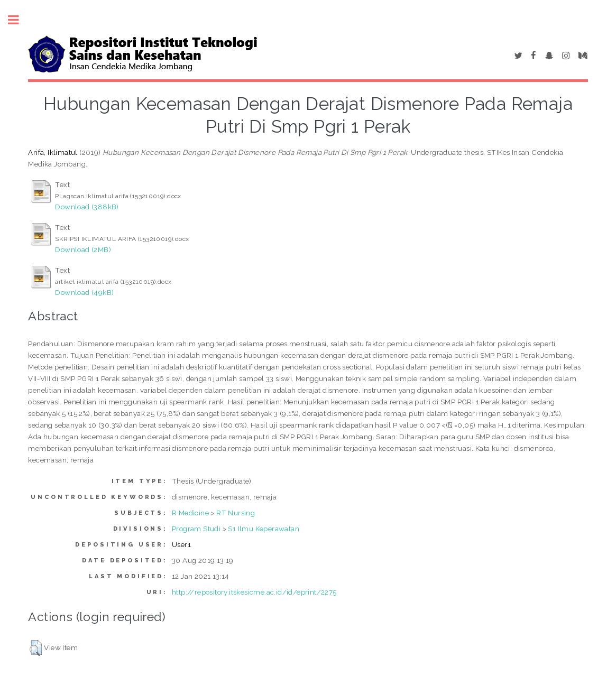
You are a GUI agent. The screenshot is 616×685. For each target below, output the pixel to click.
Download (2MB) (83, 249)
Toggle (19, 20)
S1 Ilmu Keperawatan (264, 529)
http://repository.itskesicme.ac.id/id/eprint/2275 (254, 592)
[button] (36, 648)
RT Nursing (236, 513)
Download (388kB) (87, 207)
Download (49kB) (84, 292)
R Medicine (190, 513)
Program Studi (196, 529)
